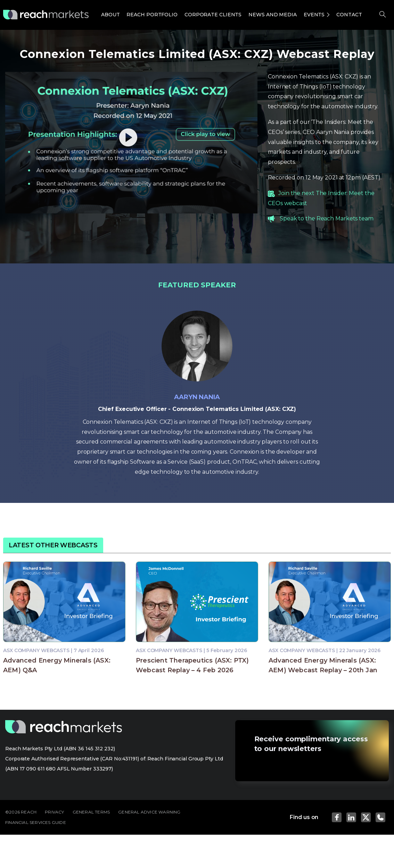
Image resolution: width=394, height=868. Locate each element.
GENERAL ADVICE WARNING (149, 812)
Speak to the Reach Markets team (327, 218)
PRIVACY (54, 812)
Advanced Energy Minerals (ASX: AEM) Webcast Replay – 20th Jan (323, 665)
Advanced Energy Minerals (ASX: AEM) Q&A (57, 665)
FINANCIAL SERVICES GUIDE (36, 822)
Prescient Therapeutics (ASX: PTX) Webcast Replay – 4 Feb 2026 (192, 665)
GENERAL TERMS (91, 812)
